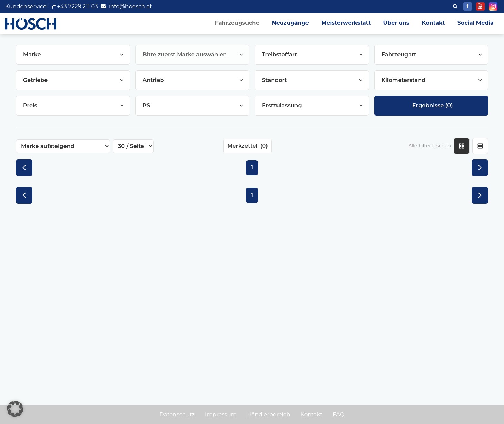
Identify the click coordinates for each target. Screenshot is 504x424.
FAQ (339, 415)
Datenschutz (177, 415)
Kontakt (434, 23)
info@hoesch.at (130, 6)
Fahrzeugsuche (237, 23)
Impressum (221, 415)
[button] (15, 409)
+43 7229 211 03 (74, 6)
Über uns (396, 23)
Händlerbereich (269, 415)
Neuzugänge (290, 23)
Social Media (476, 23)
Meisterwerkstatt (346, 23)
